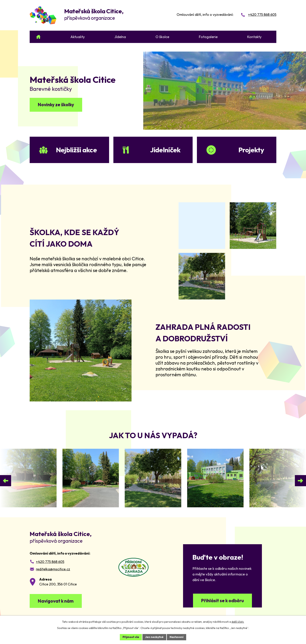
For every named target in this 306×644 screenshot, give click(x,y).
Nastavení (177, 637)
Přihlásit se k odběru (222, 601)
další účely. (238, 622)
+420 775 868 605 (50, 562)
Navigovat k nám (56, 601)
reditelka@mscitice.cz (53, 569)
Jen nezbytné (154, 637)
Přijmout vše (131, 637)
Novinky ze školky (56, 105)
